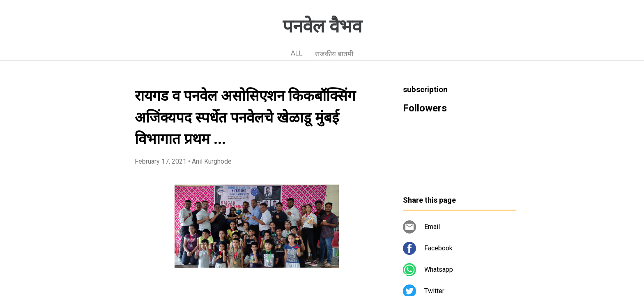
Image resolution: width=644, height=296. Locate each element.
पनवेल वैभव (322, 26)
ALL (297, 53)
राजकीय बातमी (334, 54)
